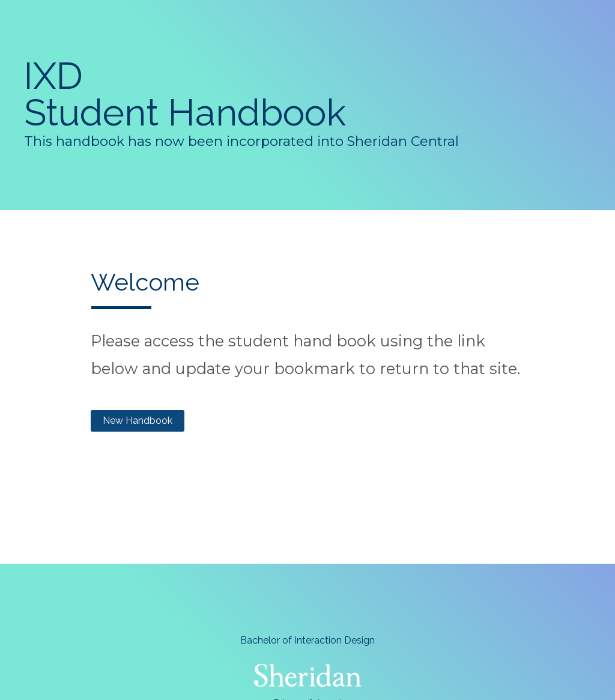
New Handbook (138, 421)
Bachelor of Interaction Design (307, 640)
